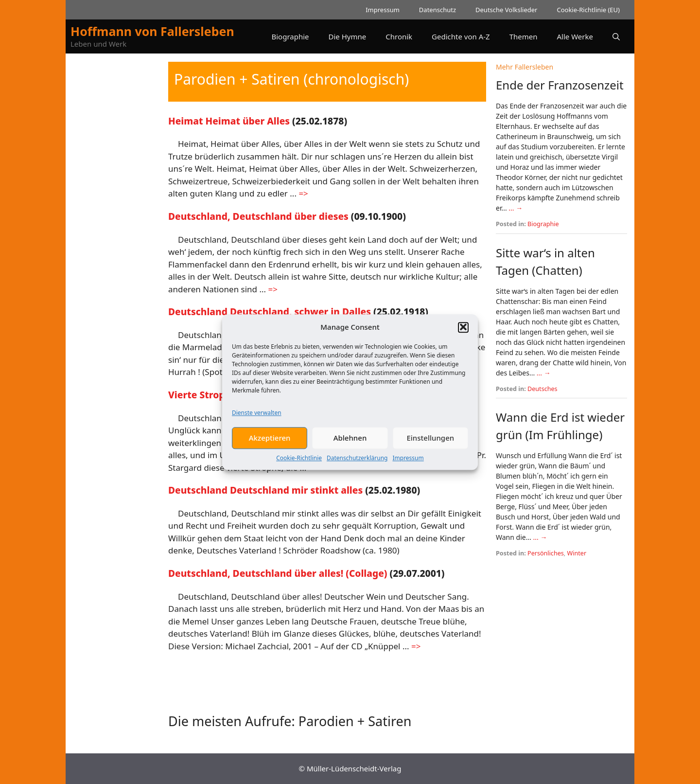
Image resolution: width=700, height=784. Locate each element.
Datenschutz (437, 10)
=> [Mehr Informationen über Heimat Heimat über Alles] (303, 193)
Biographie (290, 36)
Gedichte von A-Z (461, 36)
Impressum (408, 464)
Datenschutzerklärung (357, 464)
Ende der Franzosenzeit (560, 85)
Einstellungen (430, 444)
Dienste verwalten (257, 419)
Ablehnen (350, 444)
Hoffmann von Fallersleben (152, 31)
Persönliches (546, 553)
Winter (577, 553)
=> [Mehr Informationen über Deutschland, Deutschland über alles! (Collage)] (416, 646)
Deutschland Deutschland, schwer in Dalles (270, 312)
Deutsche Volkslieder (506, 10)
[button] (463, 333)
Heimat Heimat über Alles (229, 121)
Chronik (399, 36)
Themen (524, 36)
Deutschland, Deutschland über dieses (258, 216)
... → (516, 208)
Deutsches (542, 389)
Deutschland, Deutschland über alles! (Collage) (278, 573)
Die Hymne (348, 36)
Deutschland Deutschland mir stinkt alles (265, 490)
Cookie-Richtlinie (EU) (588, 10)
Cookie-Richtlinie (299, 464)
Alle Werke (575, 36)
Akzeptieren (270, 444)
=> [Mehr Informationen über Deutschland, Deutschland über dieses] (273, 289)
